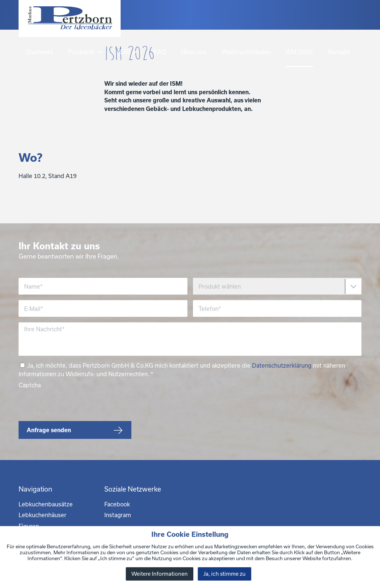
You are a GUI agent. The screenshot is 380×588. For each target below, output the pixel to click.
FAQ (160, 52)
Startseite (40, 52)
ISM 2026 (299, 52)
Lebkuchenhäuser (42, 515)
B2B (128, 52)
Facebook (117, 504)
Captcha (30, 385)
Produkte (86, 52)
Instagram (118, 515)
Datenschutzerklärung (282, 365)
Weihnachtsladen (246, 52)
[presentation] (75, 404)
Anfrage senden (49, 430)
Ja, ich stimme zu (225, 574)
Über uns (194, 52)
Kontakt (339, 52)
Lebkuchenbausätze (46, 504)
